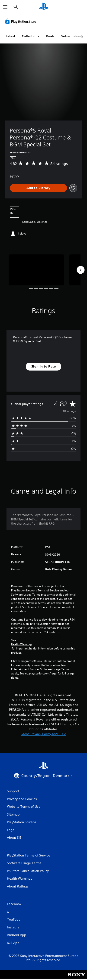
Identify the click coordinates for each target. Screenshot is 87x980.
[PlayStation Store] (22, 21)
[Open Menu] (5, 7)
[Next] (81, 270)
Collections (31, 36)
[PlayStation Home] (44, 7)
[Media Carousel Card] (36, 270)
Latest (10, 36)
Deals (50, 36)
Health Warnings (22, 644)
